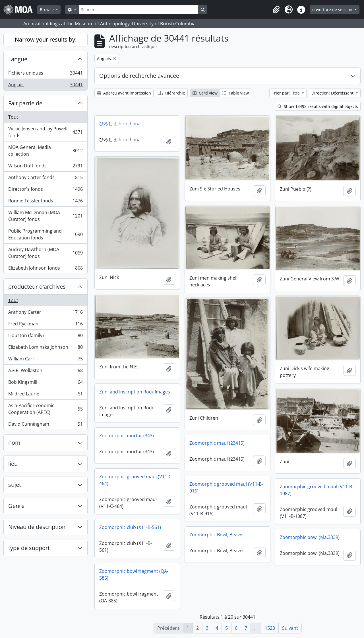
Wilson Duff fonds (45, 167)
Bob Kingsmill (45, 383)
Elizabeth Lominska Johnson (45, 348)
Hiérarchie (172, 93)
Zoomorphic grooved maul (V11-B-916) (226, 487)
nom (14, 443)
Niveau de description (37, 527)
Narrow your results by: (46, 39)
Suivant (290, 628)
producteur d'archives (37, 287)
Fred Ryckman (45, 325)
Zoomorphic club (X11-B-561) (130, 527)
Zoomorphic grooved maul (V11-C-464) (136, 480)
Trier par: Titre (286, 93)
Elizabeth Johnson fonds (45, 269)
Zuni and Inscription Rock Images (135, 392)
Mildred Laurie (45, 395)
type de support (29, 548)
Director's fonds (45, 190)
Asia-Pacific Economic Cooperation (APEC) (45, 409)
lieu (13, 464)
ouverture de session (333, 10)
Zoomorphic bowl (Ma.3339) (310, 537)
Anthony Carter (45, 313)
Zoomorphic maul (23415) (217, 443)
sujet (15, 485)
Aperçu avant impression (124, 93)
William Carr (45, 360)
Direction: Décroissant (333, 93)
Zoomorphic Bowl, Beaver (217, 535)
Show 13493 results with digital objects (318, 106)
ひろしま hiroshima (120, 124)
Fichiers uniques (45, 74)
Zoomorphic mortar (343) (127, 436)
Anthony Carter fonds (45, 179)
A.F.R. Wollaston (45, 372)
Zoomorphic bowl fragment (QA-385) (134, 575)
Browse (47, 10)
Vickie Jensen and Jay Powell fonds (45, 132)
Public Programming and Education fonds (45, 234)
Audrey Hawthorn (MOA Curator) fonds (45, 253)
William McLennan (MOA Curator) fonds (45, 216)
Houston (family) (45, 337)
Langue (18, 59)
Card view (205, 93)
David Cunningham (45, 425)
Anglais (45, 86)
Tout (13, 117)
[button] (276, 10)
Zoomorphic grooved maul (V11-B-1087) (317, 490)
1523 (270, 628)
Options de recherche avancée (139, 76)
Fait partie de (25, 103)
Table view (236, 93)
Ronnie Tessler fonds (45, 202)
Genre (16, 506)
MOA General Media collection (45, 151)
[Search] (138, 10)
